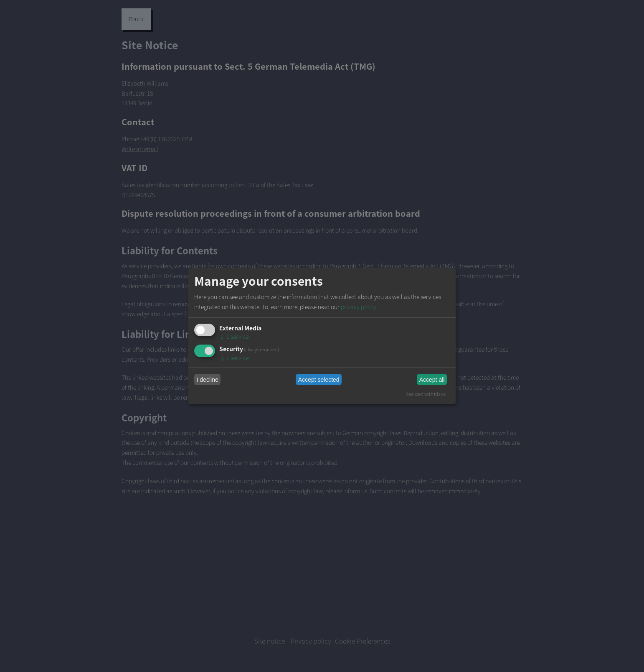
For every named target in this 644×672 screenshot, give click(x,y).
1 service (234, 337)
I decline (208, 380)
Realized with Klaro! (426, 394)
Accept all (432, 380)
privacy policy (359, 307)
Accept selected (319, 380)
